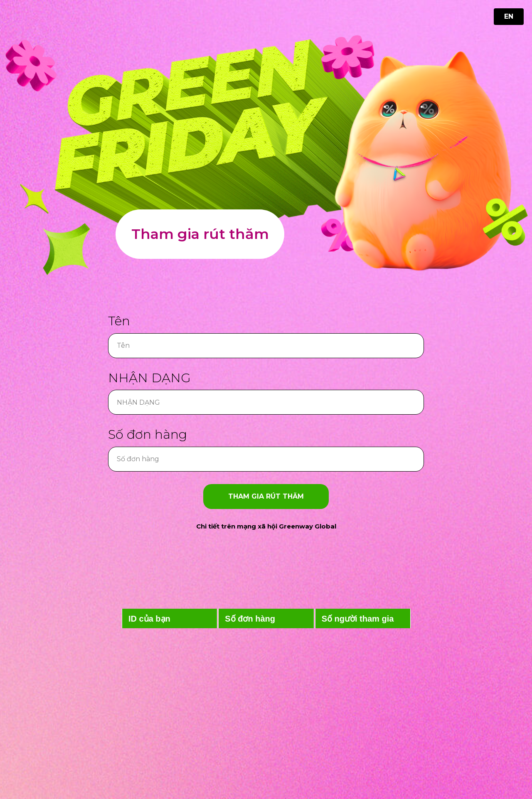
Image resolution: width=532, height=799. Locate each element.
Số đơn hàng (148, 434)
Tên (119, 321)
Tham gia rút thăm (200, 234)
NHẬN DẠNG (149, 378)
